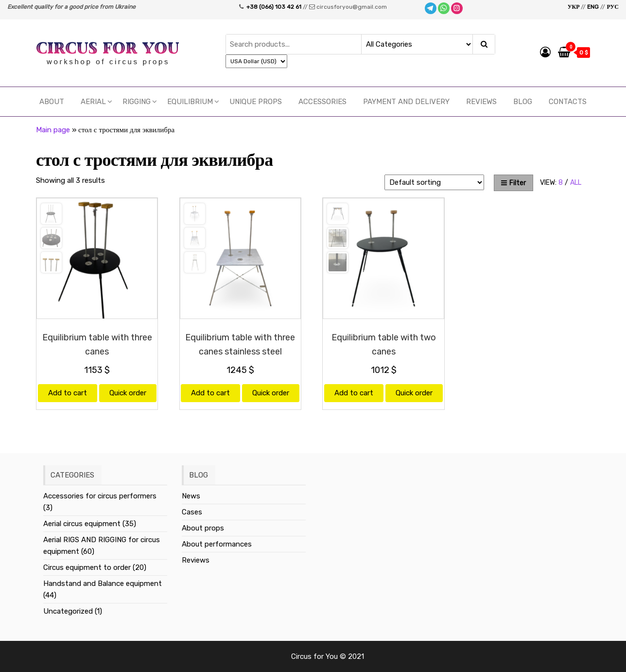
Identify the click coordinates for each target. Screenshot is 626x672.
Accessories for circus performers (100, 496)
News (191, 496)
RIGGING (137, 102)
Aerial (93, 102)
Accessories (322, 102)
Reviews (481, 102)
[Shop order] (434, 182)
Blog (523, 102)
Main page (53, 130)
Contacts (568, 102)
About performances (217, 544)
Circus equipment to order (87, 567)
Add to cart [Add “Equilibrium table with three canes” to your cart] (68, 393)
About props (203, 528)
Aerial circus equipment (82, 524)
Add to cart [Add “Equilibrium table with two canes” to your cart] (354, 393)
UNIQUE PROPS (256, 102)
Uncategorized (68, 611)
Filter (513, 183)
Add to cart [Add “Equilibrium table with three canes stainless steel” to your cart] (210, 393)
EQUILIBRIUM (190, 102)
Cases (192, 512)
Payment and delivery (406, 102)
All (576, 183)
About (52, 102)
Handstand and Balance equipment (103, 584)
